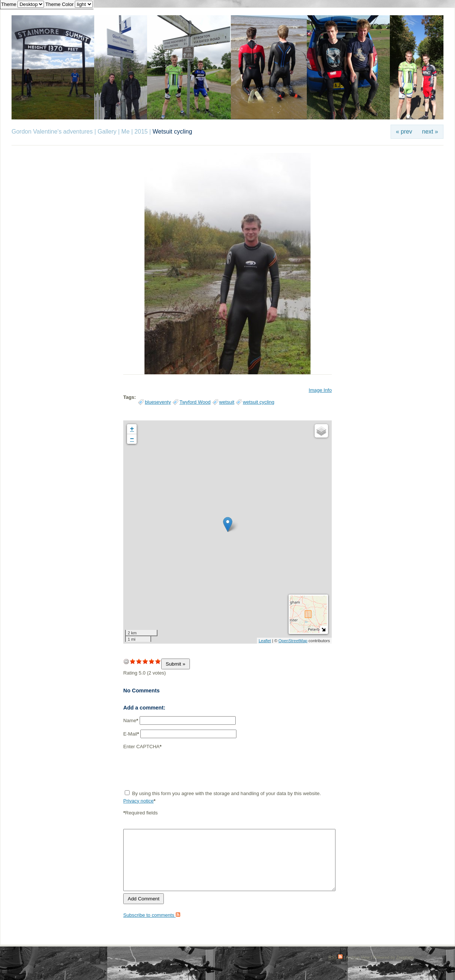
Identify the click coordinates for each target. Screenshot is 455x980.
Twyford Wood (195, 402)
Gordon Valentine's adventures (52, 132)
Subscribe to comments (152, 915)
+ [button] (132, 429)
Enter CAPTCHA (142, 747)
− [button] (132, 439)
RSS (335, 957)
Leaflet (265, 641)
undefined (126, 661)
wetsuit (227, 402)
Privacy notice (139, 801)
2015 (141, 132)
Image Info (320, 390)
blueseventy (158, 402)
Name (131, 720)
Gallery (107, 132)
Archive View (358, 957)
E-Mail (131, 734)
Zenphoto (405, 957)
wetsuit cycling (259, 402)
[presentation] (180, 770)
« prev (404, 132)
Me (125, 132)
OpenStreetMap (293, 641)
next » (430, 132)
